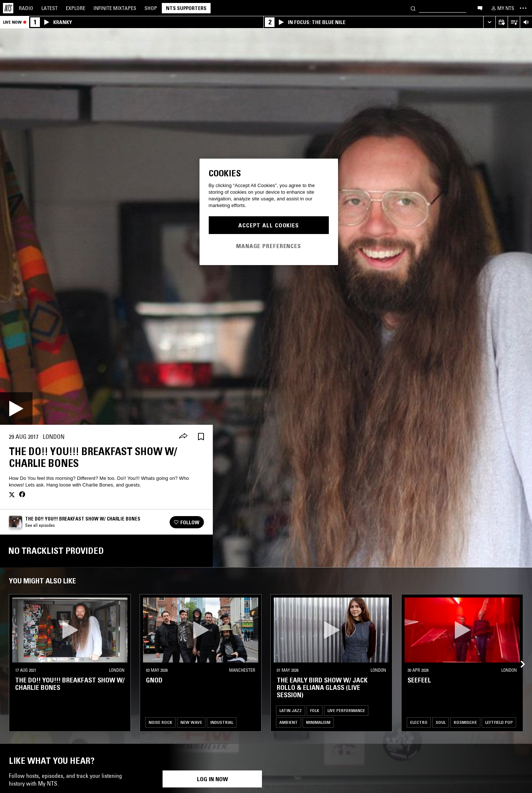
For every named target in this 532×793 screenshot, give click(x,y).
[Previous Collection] (518, 655)
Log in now (212, 779)
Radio (26, 8)
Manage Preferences (269, 246)
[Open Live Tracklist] (514, 22)
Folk (315, 710)
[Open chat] (480, 8)
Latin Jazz (291, 710)
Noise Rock (160, 722)
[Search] (413, 8)
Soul (441, 722)
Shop (151, 8)
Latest (50, 8)
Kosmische (465, 722)
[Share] (183, 437)
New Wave (191, 722)
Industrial (222, 722)
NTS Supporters (186, 8)
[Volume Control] (526, 22)
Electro (419, 722)
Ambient (289, 722)
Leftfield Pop (499, 722)
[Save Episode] (201, 437)
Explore (76, 8)
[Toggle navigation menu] (523, 8)
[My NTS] (502, 8)
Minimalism (318, 722)
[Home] (8, 8)
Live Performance (346, 710)
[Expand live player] (489, 22)
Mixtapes (115, 8)
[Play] (16, 409)
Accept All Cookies (269, 225)
